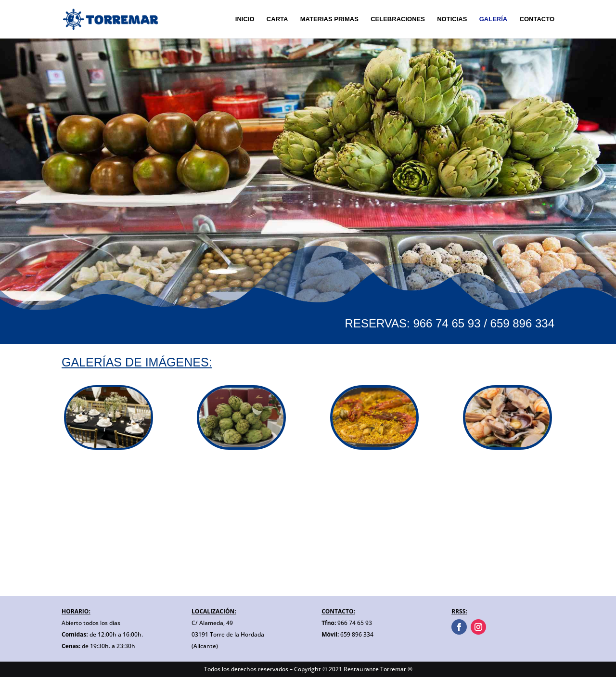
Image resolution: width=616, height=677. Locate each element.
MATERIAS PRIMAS (329, 19)
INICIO (245, 19)
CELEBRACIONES (398, 19)
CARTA (277, 19)
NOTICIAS (452, 19)
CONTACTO (537, 19)
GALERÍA (494, 19)
